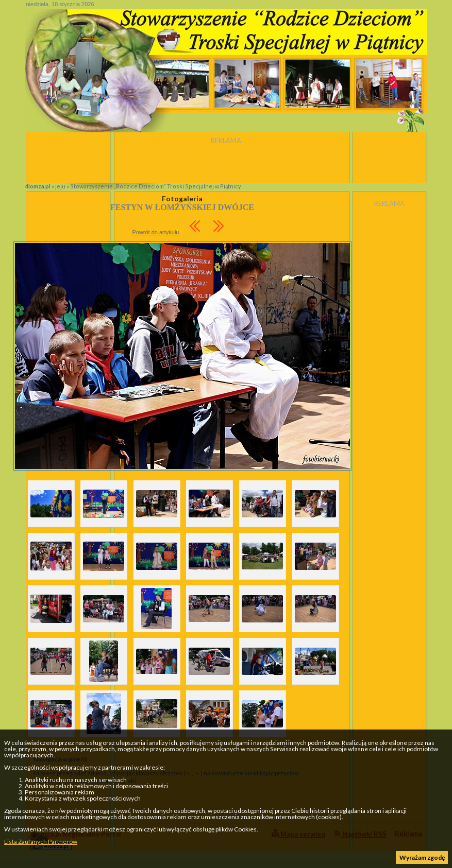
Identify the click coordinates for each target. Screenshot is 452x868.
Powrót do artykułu (155, 232)
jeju (60, 186)
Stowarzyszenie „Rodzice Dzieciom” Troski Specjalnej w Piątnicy (156, 186)
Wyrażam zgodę (422, 857)
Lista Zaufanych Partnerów (41, 841)
